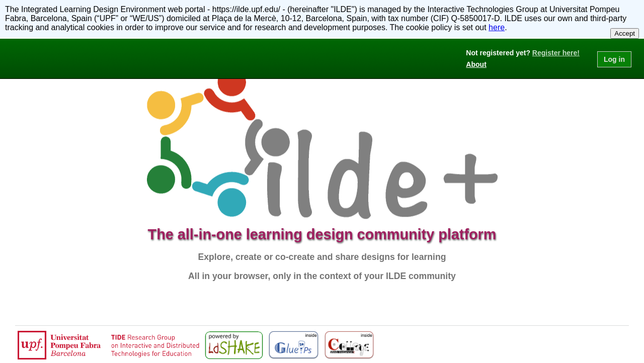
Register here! (556, 53)
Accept (625, 33)
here (497, 27)
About (476, 64)
